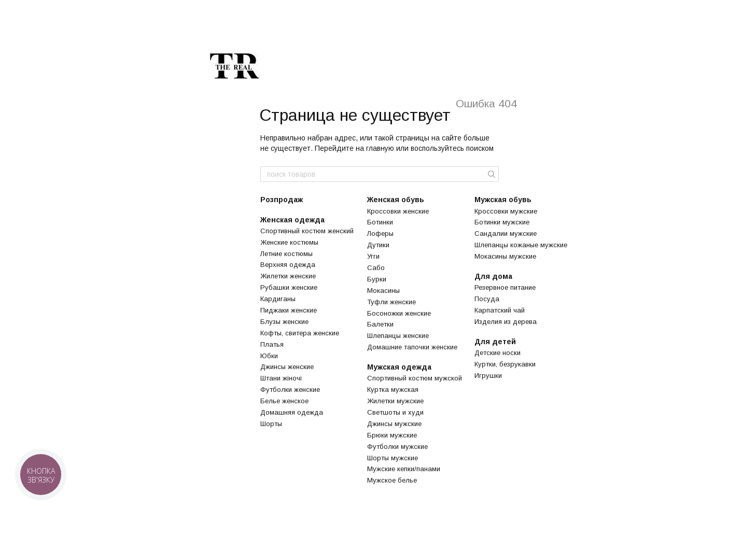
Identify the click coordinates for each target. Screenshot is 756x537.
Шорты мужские (393, 458)
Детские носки (498, 353)
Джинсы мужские (394, 424)
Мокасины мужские (505, 256)
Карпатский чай (500, 310)
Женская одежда (292, 220)
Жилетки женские (288, 276)
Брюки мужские (392, 435)
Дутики (378, 245)
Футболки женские (290, 390)
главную (380, 148)
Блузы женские (284, 322)
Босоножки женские (399, 313)
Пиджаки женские (289, 310)
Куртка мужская (393, 390)
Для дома (493, 276)
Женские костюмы (289, 242)
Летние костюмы (286, 254)
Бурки (377, 279)
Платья (272, 344)
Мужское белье (392, 480)
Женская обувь (396, 200)
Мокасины (383, 291)
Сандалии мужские (506, 234)
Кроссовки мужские (506, 211)
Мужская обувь (503, 200)
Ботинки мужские (502, 222)
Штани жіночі (281, 378)
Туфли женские (391, 302)
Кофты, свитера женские (300, 333)
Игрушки (488, 376)
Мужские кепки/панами (404, 469)
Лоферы (380, 234)
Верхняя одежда (288, 265)
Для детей (495, 342)
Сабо (376, 268)
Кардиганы (278, 299)
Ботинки (380, 222)
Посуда (487, 299)
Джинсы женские (287, 367)
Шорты (271, 424)
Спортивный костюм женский (307, 231)
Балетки (380, 324)
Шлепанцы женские (398, 336)
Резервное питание (505, 287)
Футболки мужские (397, 447)
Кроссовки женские (398, 211)
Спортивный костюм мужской (415, 378)
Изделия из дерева (506, 322)
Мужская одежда (399, 367)
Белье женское (284, 401)
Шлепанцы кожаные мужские (521, 245)
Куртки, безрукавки (505, 364)
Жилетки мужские (395, 401)
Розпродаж (282, 200)
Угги (373, 256)
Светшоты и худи (395, 412)
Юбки (269, 356)
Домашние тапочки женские (412, 347)
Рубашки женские (289, 287)
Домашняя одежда (292, 412)
